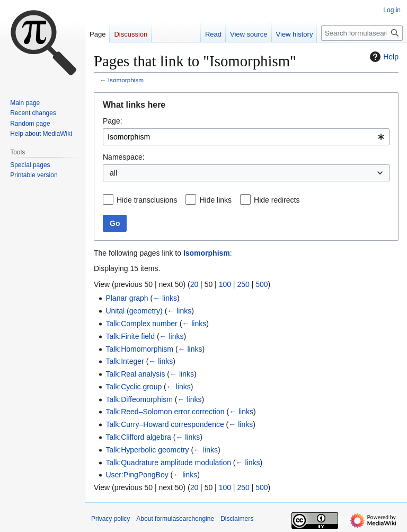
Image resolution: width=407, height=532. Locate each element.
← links (165, 298)
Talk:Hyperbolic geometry (147, 450)
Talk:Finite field (130, 336)
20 (194, 284)
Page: (113, 121)
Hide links (215, 200)
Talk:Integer (125, 361)
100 (225, 284)
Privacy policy (110, 519)
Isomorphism (126, 80)
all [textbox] (113, 173)
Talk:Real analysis (135, 374)
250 (243, 284)
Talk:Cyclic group (134, 387)
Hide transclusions (147, 200)
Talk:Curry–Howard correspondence (165, 424)
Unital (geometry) (134, 311)
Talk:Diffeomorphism (139, 399)
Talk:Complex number (141, 324)
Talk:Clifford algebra (138, 437)
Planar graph (127, 298)
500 (262, 284)
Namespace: (124, 157)
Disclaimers (237, 519)
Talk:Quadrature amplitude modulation (168, 463)
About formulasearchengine (175, 519)
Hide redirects (277, 200)
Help (383, 57)
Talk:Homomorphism (139, 349)
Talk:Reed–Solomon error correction (165, 412)
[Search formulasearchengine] (362, 33)
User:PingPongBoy (137, 475)
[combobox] (246, 137)
